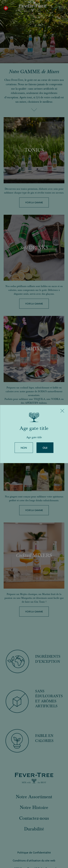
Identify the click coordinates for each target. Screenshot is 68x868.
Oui (45, 448)
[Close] (62, 411)
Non (24, 448)
